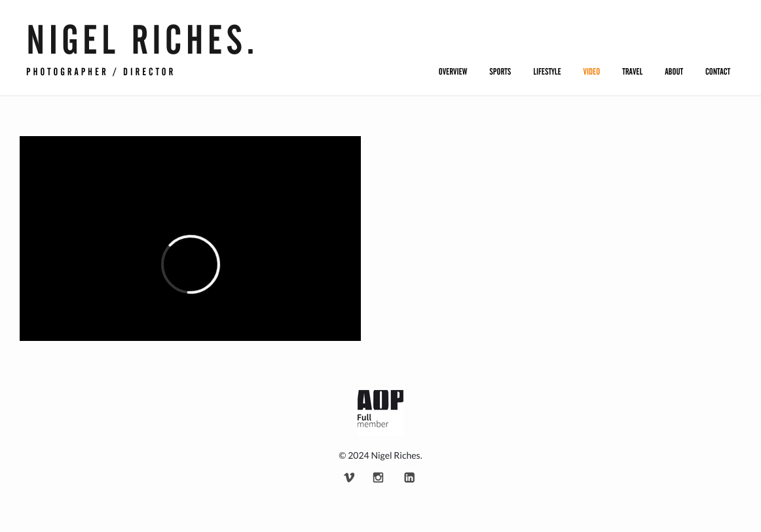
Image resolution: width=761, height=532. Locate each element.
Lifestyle (547, 72)
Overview (453, 72)
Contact (718, 72)
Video (592, 72)
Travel (632, 72)
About (674, 72)
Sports (500, 72)
